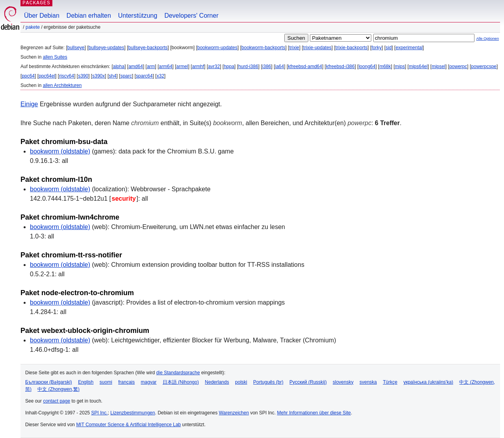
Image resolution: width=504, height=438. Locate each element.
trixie (294, 48)
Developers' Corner (191, 16)
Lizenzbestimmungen (132, 413)
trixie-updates (317, 48)
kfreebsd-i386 (340, 67)
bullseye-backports (148, 48)
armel (182, 67)
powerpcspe (484, 67)
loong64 (367, 67)
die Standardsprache (178, 373)
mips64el (418, 67)
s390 (83, 76)
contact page (57, 401)
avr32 (214, 67)
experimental (409, 48)
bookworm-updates (217, 48)
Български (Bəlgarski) (49, 382)
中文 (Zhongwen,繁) (58, 389)
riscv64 (67, 76)
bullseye (76, 48)
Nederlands (217, 382)
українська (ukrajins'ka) (428, 382)
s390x (98, 76)
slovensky (343, 382)
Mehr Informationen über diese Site (314, 413)
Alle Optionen (487, 38)
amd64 (136, 67)
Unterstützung (138, 16)
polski (241, 382)
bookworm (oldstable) (60, 151)
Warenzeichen (234, 413)
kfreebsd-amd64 (305, 67)
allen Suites (55, 57)
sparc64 (144, 76)
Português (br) (268, 382)
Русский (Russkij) (308, 382)
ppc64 (28, 76)
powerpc (458, 67)
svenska (368, 382)
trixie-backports (351, 48)
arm (151, 67)
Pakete (33, 27)
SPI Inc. (100, 413)
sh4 (112, 76)
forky (376, 48)
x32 (160, 76)
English (86, 382)
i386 (267, 67)
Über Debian (42, 16)
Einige (29, 104)
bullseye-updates (107, 48)
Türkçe (390, 382)
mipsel (438, 67)
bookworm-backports (263, 48)
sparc (126, 76)
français (126, 382)
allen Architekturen (62, 85)
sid (388, 48)
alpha (119, 67)
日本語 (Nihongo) (181, 382)
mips (400, 67)
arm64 (166, 67)
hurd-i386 (248, 67)
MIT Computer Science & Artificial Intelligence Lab (128, 425)
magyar (149, 382)
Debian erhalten (89, 16)
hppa (229, 67)
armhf (198, 67)
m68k (385, 67)
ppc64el (47, 76)
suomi (106, 382)
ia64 (280, 67)
